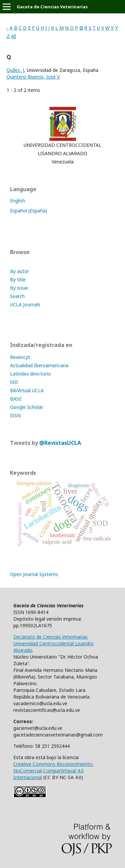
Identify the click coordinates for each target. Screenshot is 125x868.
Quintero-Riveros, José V (33, 77)
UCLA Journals (25, 304)
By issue (19, 288)
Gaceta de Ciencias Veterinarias (52, 7)
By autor (19, 271)
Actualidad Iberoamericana (39, 365)
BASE (16, 399)
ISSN (15, 415)
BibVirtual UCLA (27, 390)
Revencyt (20, 357)
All (13, 36)
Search (17, 296)
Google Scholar (26, 407)
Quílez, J (15, 70)
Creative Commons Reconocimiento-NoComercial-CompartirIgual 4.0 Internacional (54, 771)
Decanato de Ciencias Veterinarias (50, 637)
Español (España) (28, 211)
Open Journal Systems (34, 574)
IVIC (14, 382)
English (17, 201)
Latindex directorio (30, 374)
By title (18, 280)
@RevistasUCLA (60, 443)
